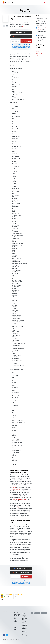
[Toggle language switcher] (45, 3)
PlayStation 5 (25, 627)
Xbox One (24, 630)
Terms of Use (12, 639)
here (23, 26)
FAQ (15, 629)
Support (16, 620)
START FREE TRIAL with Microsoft (21, 37)
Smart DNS (16, 616)
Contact (16, 621)
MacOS (38, 52)
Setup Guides (17, 614)
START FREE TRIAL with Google (21, 33)
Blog (15, 619)
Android (24, 620)
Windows (38, 50)
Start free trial (26, 41)
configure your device (15, 489)
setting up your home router (22, 507)
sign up (15, 487)
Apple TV (38, 55)
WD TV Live (24, 624)
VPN (15, 628)
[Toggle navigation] (47, 3)
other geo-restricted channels (20, 499)
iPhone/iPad (39, 53)
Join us (12, 557)
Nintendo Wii (25, 636)
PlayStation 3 (25, 628)
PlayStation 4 (25, 626)
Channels (16, 613)
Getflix (8, 639)
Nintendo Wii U (25, 634)
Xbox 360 (24, 631)
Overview (24, 614)
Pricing (16, 617)
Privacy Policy (17, 639)
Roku (23, 623)
